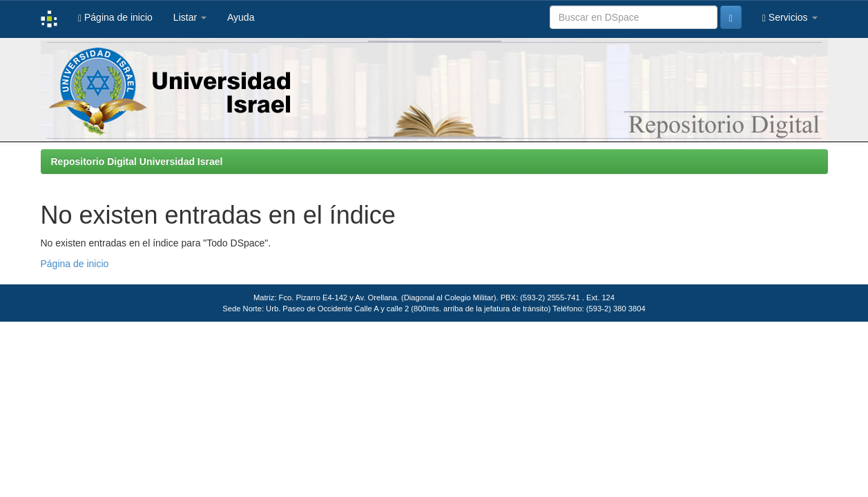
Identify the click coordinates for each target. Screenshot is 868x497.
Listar (190, 17)
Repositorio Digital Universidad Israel (137, 162)
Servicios (790, 18)
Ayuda (241, 17)
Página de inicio (115, 18)
